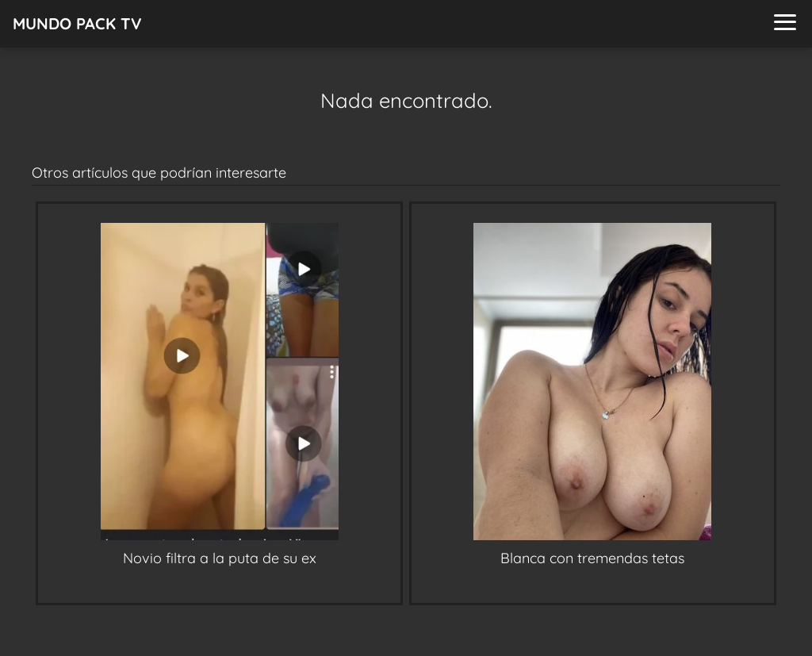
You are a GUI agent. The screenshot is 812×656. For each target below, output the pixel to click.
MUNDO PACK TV (77, 23)
